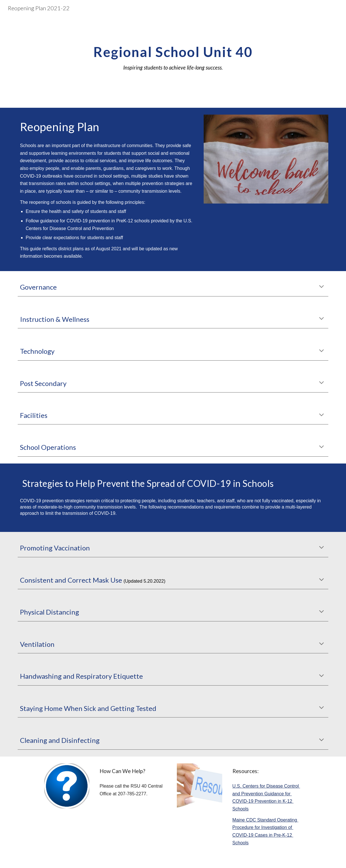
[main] (173, 62)
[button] (321, 287)
